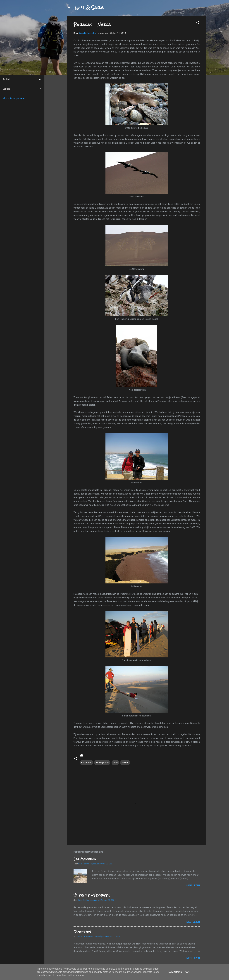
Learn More (175, 972)
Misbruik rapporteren (14, 98)
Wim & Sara (89, 7)
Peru (115, 763)
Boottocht (86, 763)
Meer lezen (193, 886)
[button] (198, 23)
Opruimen (82, 931)
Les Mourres (85, 859)
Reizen (125, 763)
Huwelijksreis (102, 763)
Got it (189, 972)
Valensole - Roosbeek (91, 895)
